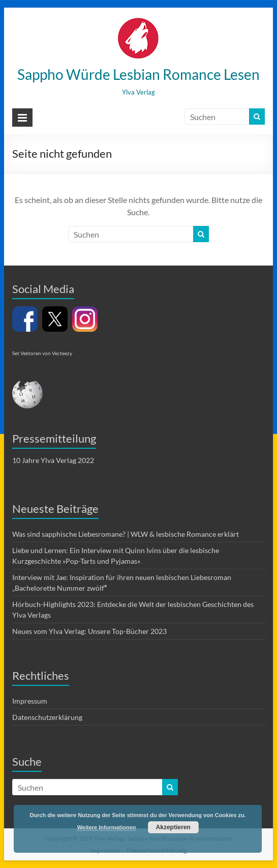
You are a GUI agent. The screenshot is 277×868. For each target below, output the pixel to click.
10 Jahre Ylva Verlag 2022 (53, 460)
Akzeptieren (173, 827)
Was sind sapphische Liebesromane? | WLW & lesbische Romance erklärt (126, 534)
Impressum (30, 701)
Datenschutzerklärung (47, 717)
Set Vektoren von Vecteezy (42, 353)
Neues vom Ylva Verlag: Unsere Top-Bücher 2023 (89, 631)
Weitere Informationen (107, 827)
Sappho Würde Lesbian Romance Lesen (138, 74)
